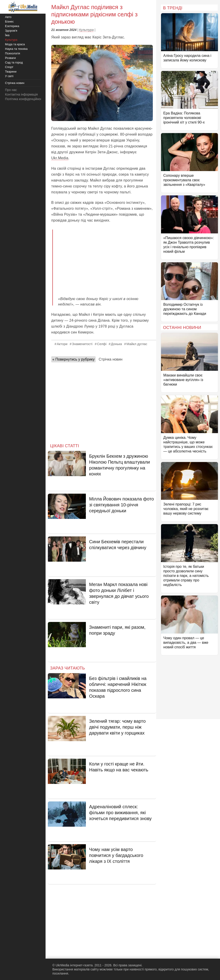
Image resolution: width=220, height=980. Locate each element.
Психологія (13, 53)
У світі (9, 76)
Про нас (11, 90)
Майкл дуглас (137, 344)
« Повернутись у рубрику (73, 359)
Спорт (9, 67)
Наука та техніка (16, 49)
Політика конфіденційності (25, 99)
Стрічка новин (110, 359)
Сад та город (14, 62)
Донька (116, 344)
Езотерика (12, 26)
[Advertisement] (105, 260)
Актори (62, 344)
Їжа (7, 35)
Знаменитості (82, 344)
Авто (8, 17)
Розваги (10, 58)
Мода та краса (15, 44)
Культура (86, 30)
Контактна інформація (21, 94)
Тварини (11, 72)
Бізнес (9, 21)
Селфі (102, 344)
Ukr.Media (60, 158)
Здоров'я (11, 31)
